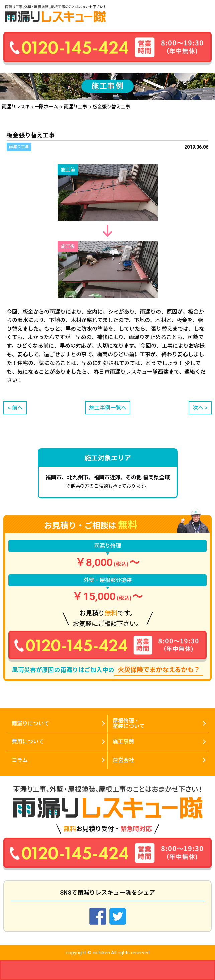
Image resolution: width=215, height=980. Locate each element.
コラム (20, 760)
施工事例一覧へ (108, 408)
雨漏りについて (30, 724)
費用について (28, 742)
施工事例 (123, 742)
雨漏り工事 (75, 107)
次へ (198, 408)
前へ (17, 408)
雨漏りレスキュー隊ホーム (30, 107)
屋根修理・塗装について (129, 724)
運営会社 (123, 760)
